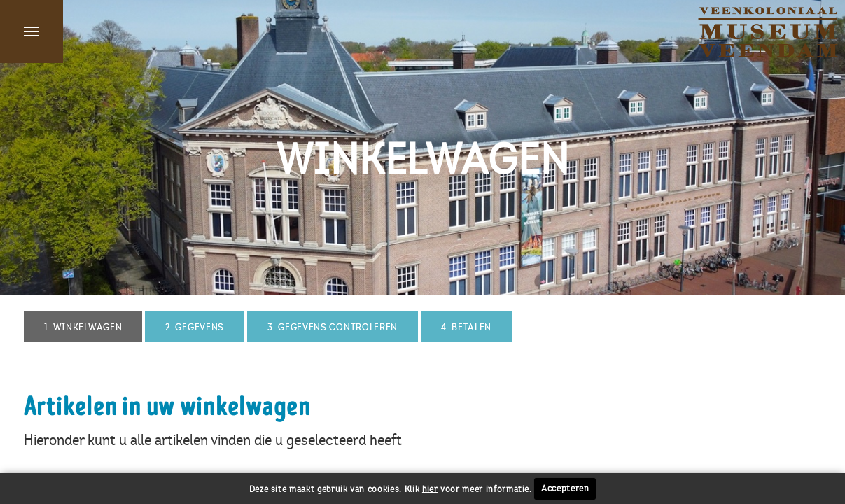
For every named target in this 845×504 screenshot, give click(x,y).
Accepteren (565, 489)
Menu (32, 31)
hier (430, 489)
